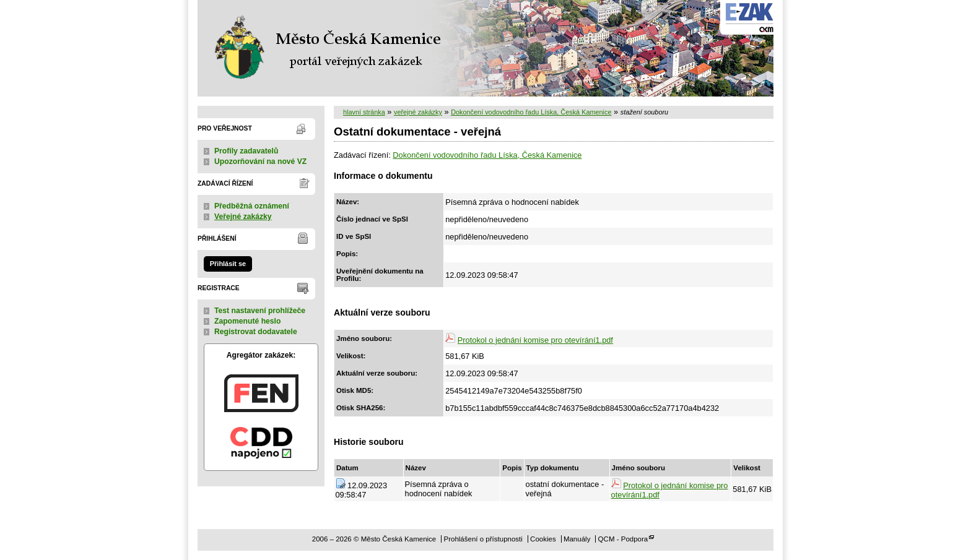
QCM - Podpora (623, 539)
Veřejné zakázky (243, 217)
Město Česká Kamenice (324, 48)
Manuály (577, 539)
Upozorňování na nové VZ (260, 162)
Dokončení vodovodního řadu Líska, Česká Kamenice (531, 112)
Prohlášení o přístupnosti (483, 539)
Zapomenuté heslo (247, 321)
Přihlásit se (228, 264)
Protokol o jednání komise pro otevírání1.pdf (535, 340)
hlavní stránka (364, 112)
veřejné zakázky (418, 112)
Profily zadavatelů (246, 151)
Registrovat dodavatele (256, 332)
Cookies (543, 539)
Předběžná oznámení (252, 206)
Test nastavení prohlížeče (260, 311)
